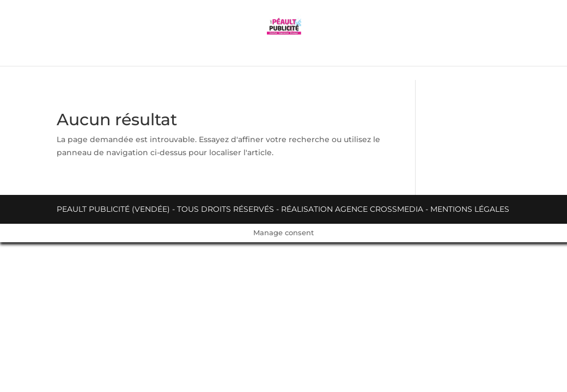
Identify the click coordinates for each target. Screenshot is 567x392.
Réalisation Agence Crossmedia (352, 209)
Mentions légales (470, 209)
